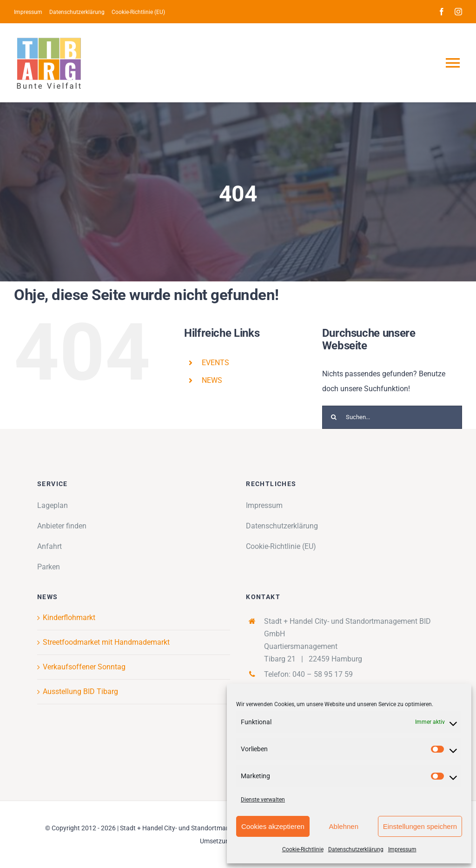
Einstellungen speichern (420, 826)
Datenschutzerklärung (356, 849)
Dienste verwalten (263, 800)
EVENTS (215, 363)
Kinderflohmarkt (69, 618)
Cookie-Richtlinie (303, 849)
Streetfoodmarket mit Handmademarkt (106, 642)
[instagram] (458, 12)
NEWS (212, 380)
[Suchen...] (392, 417)
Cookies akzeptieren (273, 826)
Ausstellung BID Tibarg (80, 691)
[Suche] (334, 417)
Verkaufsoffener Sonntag (84, 667)
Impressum (402, 849)
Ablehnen (344, 826)
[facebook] (442, 12)
